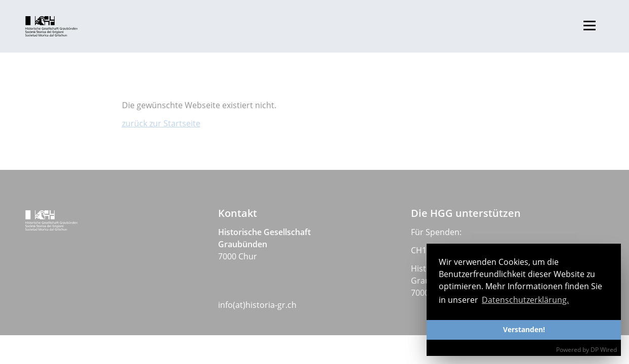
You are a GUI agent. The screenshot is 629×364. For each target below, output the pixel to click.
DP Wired (604, 350)
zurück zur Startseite (161, 123)
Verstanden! (524, 329)
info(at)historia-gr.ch (257, 305)
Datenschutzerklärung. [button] (525, 300)
